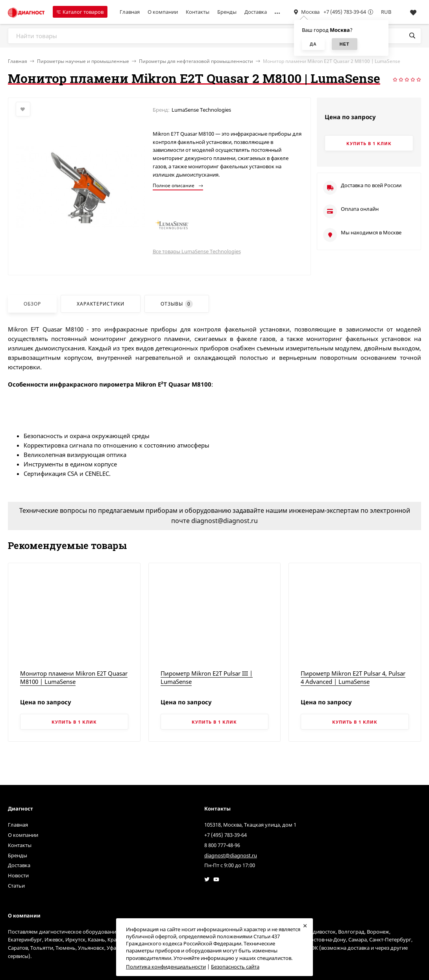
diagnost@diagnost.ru (231, 855)
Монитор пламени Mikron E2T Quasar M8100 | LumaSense (74, 677)
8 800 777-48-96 (222, 845)
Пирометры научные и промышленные (83, 61)
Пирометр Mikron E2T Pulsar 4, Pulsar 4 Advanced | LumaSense (353, 677)
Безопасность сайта (235, 967)
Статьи (16, 886)
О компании (163, 12)
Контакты (198, 12)
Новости (18, 875)
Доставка (256, 12)
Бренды (227, 12)
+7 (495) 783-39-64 (345, 12)
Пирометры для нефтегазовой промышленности (196, 61)
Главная (130, 12)
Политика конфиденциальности (166, 967)
